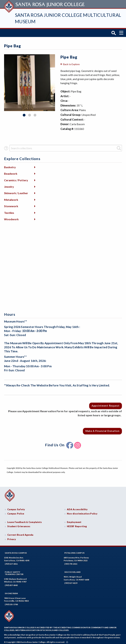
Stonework (11, 204)
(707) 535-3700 (11, 603)
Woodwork (11, 217)
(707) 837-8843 (11, 583)
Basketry (10, 165)
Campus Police (16, 512)
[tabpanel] (30, 81)
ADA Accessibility (77, 508)
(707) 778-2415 (71, 562)
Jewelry (9, 185)
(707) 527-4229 (71, 581)
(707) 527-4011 (11, 562)
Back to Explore (71, 62)
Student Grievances (19, 525)
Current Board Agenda (20, 533)
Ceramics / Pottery (16, 178)
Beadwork (11, 172)
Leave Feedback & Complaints (25, 520)
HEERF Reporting (77, 525)
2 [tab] (30, 113)
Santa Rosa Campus (16, 551)
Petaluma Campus (74, 551)
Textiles (9, 211)
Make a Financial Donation (102, 429)
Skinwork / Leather (16, 191)
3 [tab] (35, 113)
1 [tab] (24, 113)
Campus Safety (16, 508)
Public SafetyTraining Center (14, 571)
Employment (74, 520)
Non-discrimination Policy (82, 512)
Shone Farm (11, 592)
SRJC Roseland (73, 570)
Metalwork (11, 198)
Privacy (12, 537)
